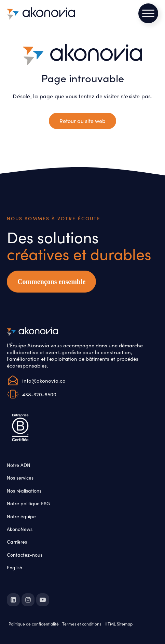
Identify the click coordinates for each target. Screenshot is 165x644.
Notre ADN (19, 465)
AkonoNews (20, 529)
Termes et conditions (82, 624)
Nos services (20, 478)
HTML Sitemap (119, 624)
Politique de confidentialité (34, 624)
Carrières (17, 542)
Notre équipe (21, 516)
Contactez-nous (25, 555)
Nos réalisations (24, 491)
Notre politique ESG (29, 503)
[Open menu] (148, 13)
